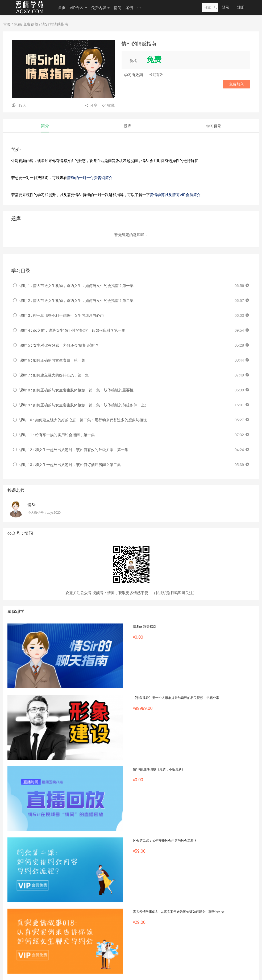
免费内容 (101, 8)
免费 (18, 24)
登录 (226, 7)
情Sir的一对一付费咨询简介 (90, 178)
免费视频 (31, 24)
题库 (128, 126)
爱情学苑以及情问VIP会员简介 (175, 195)
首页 (62, 8)
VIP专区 (78, 8)
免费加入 (236, 84)
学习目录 (214, 126)
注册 (241, 7)
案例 (129, 8)
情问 (118, 8)
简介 (45, 126)
